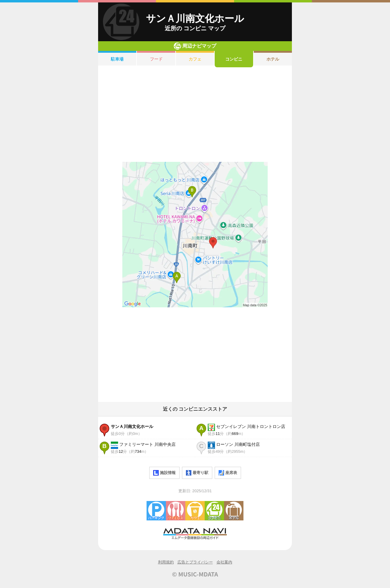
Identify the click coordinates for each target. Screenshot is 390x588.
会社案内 (224, 562)
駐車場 (117, 59)
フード (156, 59)
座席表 (228, 473)
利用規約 (166, 562)
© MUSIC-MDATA (195, 574)
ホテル (273, 59)
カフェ (195, 59)
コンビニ (234, 59)
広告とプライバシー (195, 562)
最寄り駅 (197, 473)
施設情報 (164, 473)
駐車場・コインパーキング (156, 511)
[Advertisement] (195, 115)
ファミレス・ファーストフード (176, 511)
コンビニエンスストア (214, 511)
